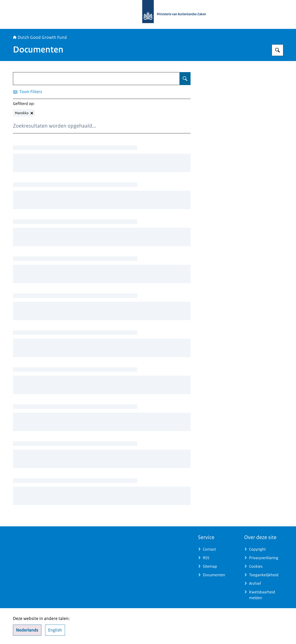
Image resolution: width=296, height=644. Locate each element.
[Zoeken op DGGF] (277, 50)
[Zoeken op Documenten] (185, 79)
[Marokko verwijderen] (24, 113)
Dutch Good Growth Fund (40, 37)
